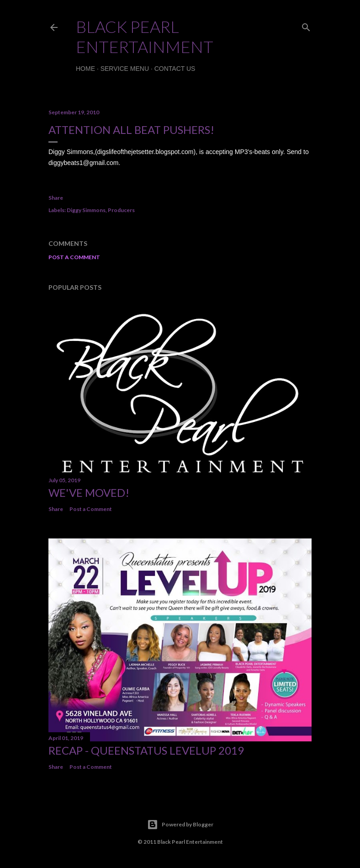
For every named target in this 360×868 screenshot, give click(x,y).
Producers (121, 210)
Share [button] (56, 198)
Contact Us (175, 69)
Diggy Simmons (86, 210)
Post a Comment (74, 257)
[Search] (306, 25)
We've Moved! (89, 493)
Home (85, 69)
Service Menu (125, 69)
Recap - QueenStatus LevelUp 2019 (146, 750)
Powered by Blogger (180, 825)
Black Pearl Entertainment (145, 37)
